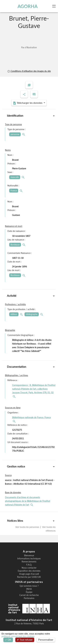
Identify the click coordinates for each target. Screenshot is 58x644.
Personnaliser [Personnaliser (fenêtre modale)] (46, 640)
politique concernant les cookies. (18, 636)
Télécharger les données (28, 103)
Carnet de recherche (29, 595)
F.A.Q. (29, 565)
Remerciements (29, 562)
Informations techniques (29, 559)
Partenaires (29, 598)
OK (8, 640)
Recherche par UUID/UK (29, 577)
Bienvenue (29, 555)
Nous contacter (29, 568)
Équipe (29, 592)
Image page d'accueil (29, 574)
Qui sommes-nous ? (29, 586)
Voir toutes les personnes (28, 527)
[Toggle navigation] (55, 6)
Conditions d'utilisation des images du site (29, 71)
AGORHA (28, 6)
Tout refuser (25, 640)
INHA (29, 589)
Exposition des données (29, 571)
